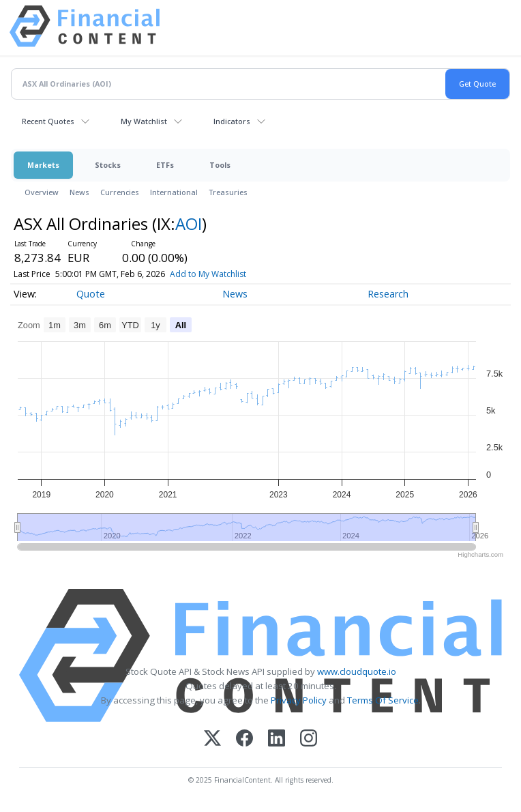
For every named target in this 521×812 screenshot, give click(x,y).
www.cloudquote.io (357, 671)
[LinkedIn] (277, 739)
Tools (220, 165)
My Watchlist (144, 121)
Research (388, 294)
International (174, 192)
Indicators (232, 121)
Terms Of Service (383, 700)
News (79, 192)
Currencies (120, 192)
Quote (91, 294)
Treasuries (228, 192)
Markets (43, 165)
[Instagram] (309, 739)
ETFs (165, 165)
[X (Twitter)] (212, 739)
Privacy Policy (299, 700)
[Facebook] (244, 739)
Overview (42, 192)
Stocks (108, 165)
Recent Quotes (48, 121)
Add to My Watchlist (235, 274)
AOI (189, 223)
